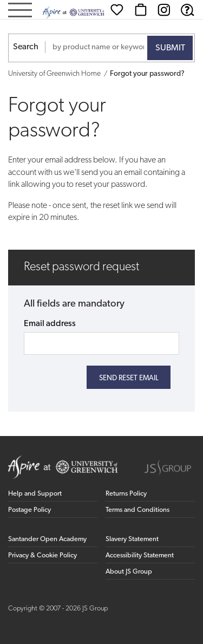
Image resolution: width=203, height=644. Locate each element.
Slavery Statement (132, 539)
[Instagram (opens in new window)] (164, 10)
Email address (50, 324)
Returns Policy (126, 494)
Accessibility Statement (140, 555)
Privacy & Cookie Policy (42, 555)
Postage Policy (30, 510)
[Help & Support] (187, 10)
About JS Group (129, 572)
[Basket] (141, 10)
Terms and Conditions (137, 510)
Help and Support (35, 494)
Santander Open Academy (47, 539)
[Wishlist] (117, 10)
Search (26, 47)
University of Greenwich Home (54, 74)
